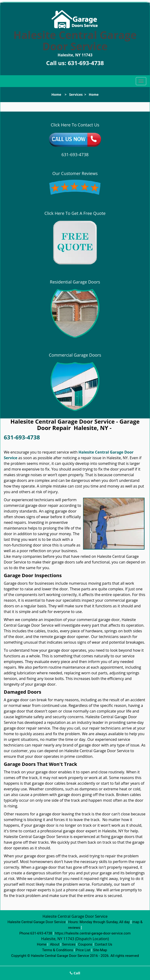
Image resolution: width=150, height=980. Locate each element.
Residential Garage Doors (75, 282)
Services (76, 94)
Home (56, 94)
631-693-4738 (86, 63)
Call (75, 973)
